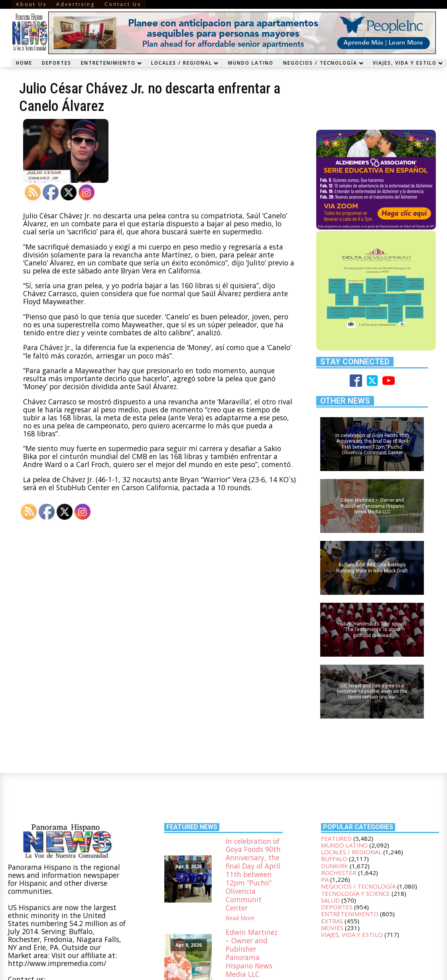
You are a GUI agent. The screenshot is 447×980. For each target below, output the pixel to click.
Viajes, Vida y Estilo (352, 934)
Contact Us (123, 4)
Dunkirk (335, 866)
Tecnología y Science (355, 893)
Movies (332, 928)
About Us (31, 4)
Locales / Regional (185, 63)
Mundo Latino (251, 63)
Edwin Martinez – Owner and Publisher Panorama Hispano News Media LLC (252, 953)
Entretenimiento (111, 63)
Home (24, 63)
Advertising (76, 4)
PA (325, 879)
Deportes (57, 63)
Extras (332, 921)
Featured (336, 838)
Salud (330, 900)
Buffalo (334, 859)
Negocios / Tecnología (323, 63)
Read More (240, 918)
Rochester (339, 873)
